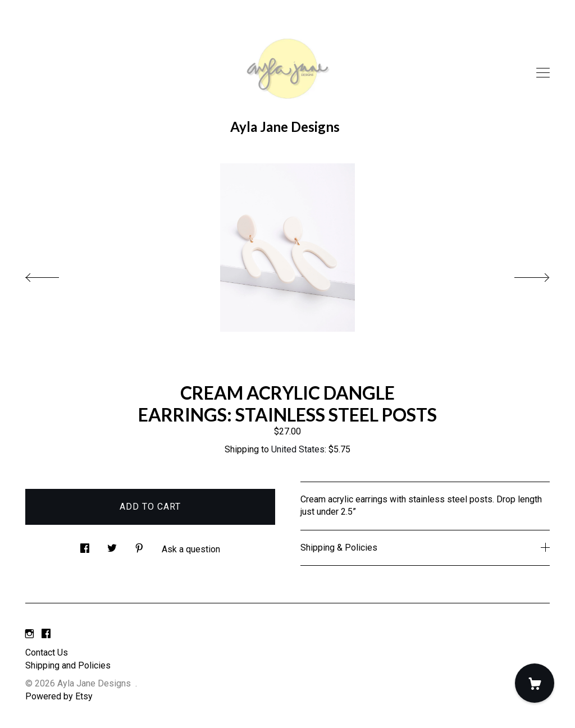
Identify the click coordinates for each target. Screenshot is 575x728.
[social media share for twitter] (112, 545)
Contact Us (47, 653)
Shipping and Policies (68, 665)
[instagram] (29, 635)
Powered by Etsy (59, 696)
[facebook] (46, 635)
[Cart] (535, 683)
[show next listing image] (522, 274)
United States (298, 449)
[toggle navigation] (543, 73)
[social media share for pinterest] (139, 545)
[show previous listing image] (53, 274)
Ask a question (191, 549)
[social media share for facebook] (85, 545)
